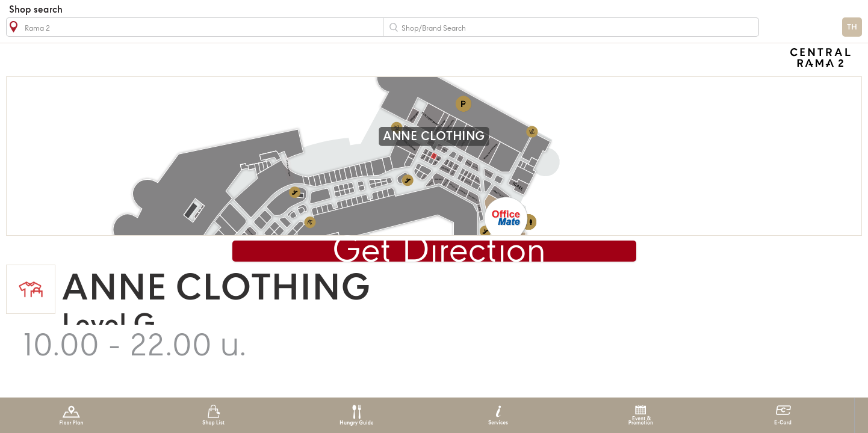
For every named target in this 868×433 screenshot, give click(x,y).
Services (498, 415)
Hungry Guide (356, 415)
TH (852, 27)
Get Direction (439, 252)
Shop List (213, 415)
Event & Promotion (641, 415)
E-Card (783, 415)
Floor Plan (71, 415)
